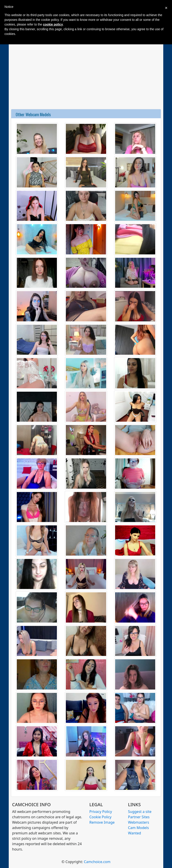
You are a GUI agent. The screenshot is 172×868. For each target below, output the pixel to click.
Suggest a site (140, 812)
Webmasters (139, 822)
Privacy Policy (101, 812)
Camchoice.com (97, 862)
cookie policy (53, 24)
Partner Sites (139, 817)
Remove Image (102, 822)
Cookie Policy (100, 817)
